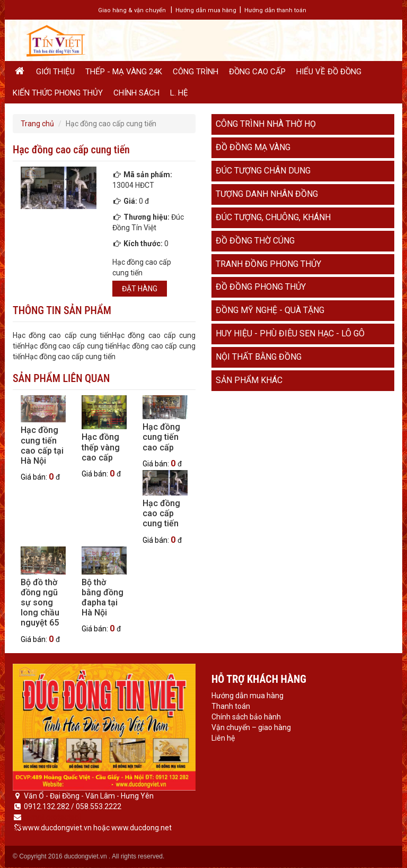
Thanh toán (231, 706)
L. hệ (179, 93)
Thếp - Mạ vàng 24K (124, 72)
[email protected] (52, 817)
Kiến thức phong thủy (58, 93)
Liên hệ (223, 738)
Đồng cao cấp (257, 72)
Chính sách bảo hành (246, 717)
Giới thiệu (55, 72)
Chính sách (136, 93)
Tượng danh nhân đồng (267, 194)
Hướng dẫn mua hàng (206, 10)
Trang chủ (37, 124)
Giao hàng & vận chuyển (132, 10)
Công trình (196, 72)
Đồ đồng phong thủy (261, 287)
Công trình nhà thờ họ (266, 124)
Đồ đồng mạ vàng (253, 147)
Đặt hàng (140, 289)
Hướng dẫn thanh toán (275, 10)
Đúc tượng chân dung (263, 171)
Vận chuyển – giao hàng (251, 727)
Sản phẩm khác (249, 380)
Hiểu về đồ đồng (329, 72)
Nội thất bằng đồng (259, 357)
